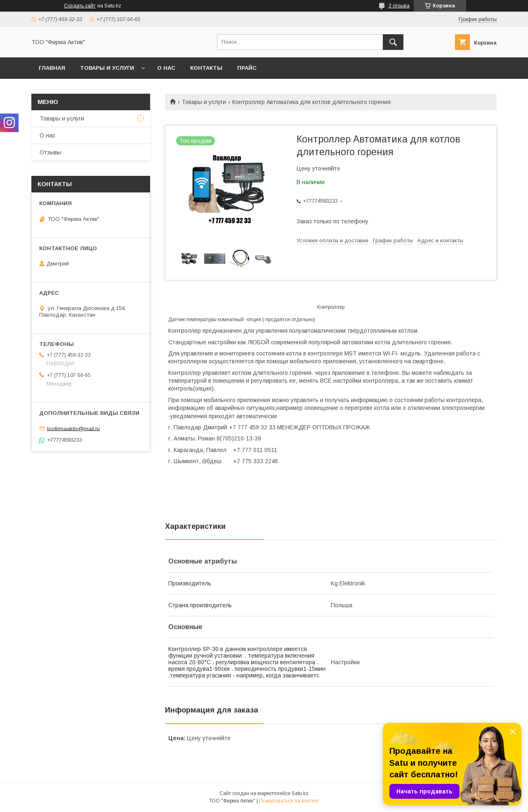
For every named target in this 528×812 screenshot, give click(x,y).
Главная (52, 68)
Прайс (247, 68)
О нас (166, 68)
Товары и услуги (107, 68)
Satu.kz (300, 793)
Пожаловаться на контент (289, 801)
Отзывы (50, 152)
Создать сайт (80, 6)
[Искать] (393, 42)
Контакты (206, 68)
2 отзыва (399, 6)
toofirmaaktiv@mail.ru (73, 428)
